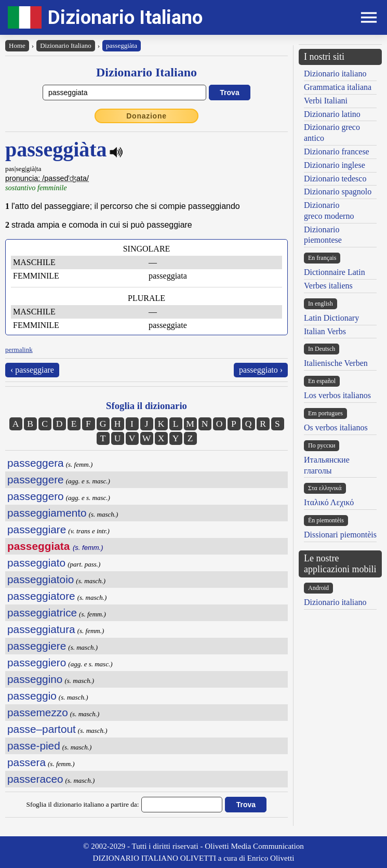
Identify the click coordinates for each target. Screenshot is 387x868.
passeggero (36, 496)
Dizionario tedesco (335, 179)
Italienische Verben (336, 363)
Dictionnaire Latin (335, 272)
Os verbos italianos (336, 428)
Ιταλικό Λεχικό (329, 502)
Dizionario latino (332, 114)
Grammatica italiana (338, 87)
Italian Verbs (325, 331)
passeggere (36, 479)
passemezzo (38, 712)
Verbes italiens (328, 286)
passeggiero (37, 662)
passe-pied (34, 746)
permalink (19, 350)
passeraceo (35, 779)
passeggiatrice (42, 613)
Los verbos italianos (337, 395)
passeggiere (37, 646)
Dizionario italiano (335, 74)
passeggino (35, 679)
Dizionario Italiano (125, 17)
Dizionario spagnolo (338, 192)
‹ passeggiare (32, 370)
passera (26, 762)
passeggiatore (41, 596)
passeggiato (36, 563)
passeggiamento (47, 513)
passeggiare (37, 529)
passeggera (36, 463)
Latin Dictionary (331, 318)
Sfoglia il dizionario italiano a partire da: (83, 804)
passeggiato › (261, 370)
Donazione (146, 116)
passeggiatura (41, 629)
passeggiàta (122, 45)
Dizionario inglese (335, 165)
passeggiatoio (41, 579)
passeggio (32, 696)
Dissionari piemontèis (340, 535)
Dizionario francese (337, 152)
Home (17, 45)
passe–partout (42, 729)
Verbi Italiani (326, 101)
